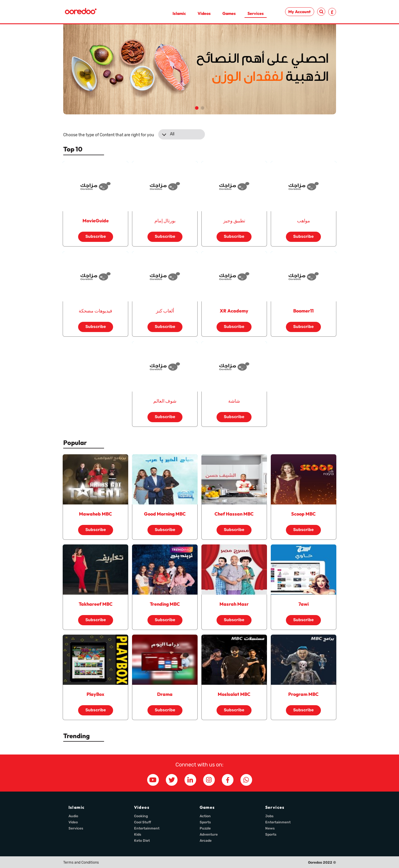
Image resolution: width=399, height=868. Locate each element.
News (270, 828)
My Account (299, 12)
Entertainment (147, 828)
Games (229, 13)
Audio (73, 816)
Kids (138, 834)
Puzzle (205, 828)
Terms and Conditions (81, 862)
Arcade (206, 841)
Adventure (209, 834)
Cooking (141, 816)
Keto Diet (142, 841)
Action (205, 816)
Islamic (179, 13)
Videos (204, 13)
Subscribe (96, 236)
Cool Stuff (143, 822)
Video (73, 822)
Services (256, 13)
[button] (197, 108)
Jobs (269, 816)
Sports (205, 822)
